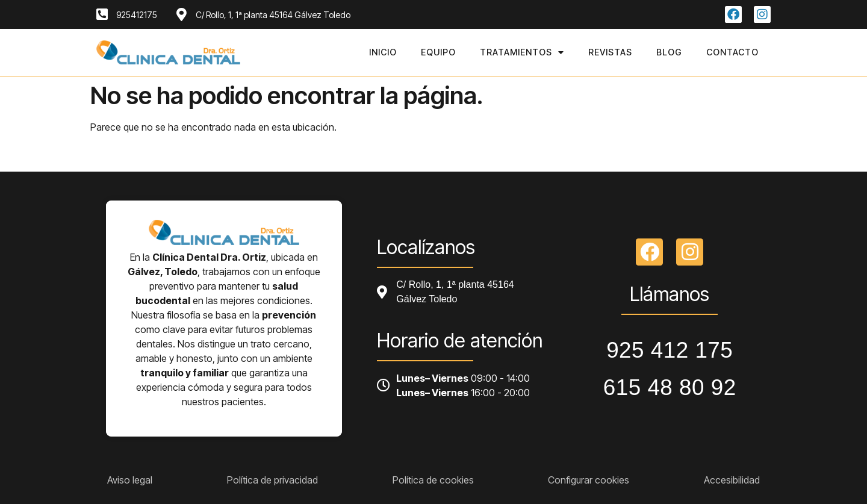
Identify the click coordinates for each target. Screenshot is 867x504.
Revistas (610, 52)
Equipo (438, 52)
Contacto (732, 52)
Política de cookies (433, 480)
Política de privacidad (272, 480)
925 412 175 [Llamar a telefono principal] (670, 350)
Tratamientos (522, 52)
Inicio (383, 52)
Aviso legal (130, 480)
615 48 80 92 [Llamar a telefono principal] (670, 387)
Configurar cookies (589, 480)
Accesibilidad (732, 480)
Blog (669, 52)
